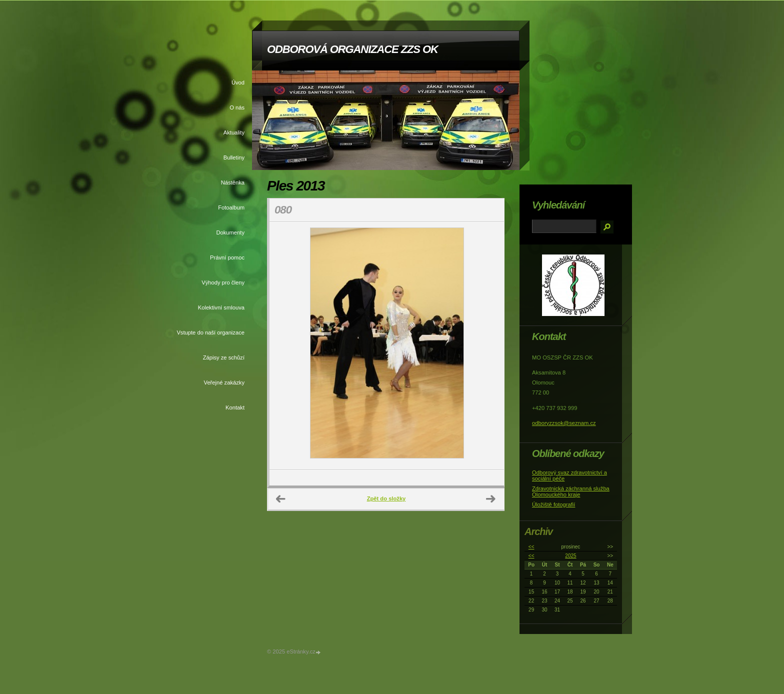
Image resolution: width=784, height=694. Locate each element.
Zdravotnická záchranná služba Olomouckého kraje (571, 491)
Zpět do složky (386, 498)
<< (531, 547)
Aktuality (234, 132)
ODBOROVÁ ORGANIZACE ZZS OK (352, 49)
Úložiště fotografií (553, 504)
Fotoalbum (231, 207)
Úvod (238, 82)
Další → (491, 499)
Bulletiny (234, 157)
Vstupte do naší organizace (210, 332)
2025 (570, 556)
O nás (237, 107)
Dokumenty (230, 232)
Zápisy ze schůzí (224, 357)
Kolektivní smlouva (221, 307)
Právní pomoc (227, 257)
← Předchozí (281, 499)
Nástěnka (233, 182)
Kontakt (235, 407)
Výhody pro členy (223, 282)
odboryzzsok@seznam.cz (564, 423)
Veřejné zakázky (224, 382)
